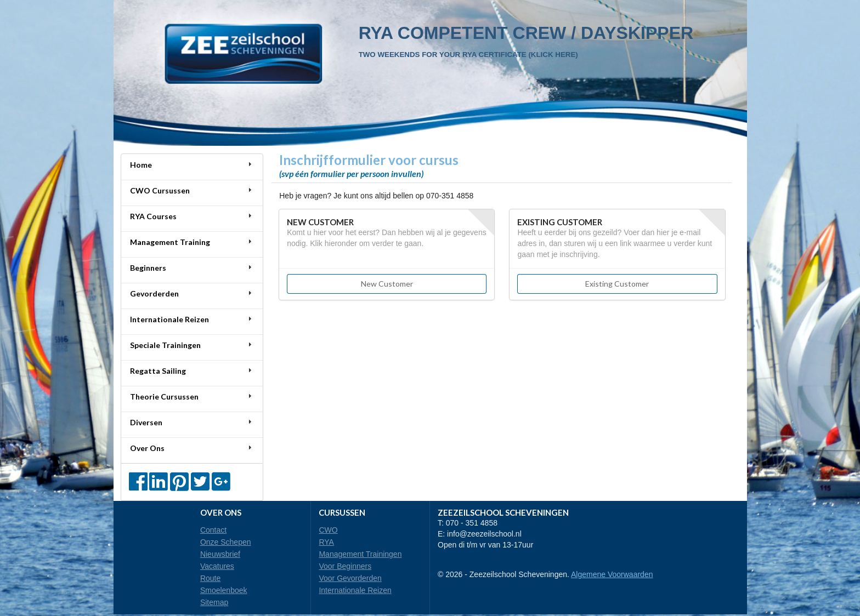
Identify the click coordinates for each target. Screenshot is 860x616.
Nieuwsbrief (220, 554)
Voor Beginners (345, 566)
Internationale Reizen (355, 590)
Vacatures (217, 566)
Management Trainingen (360, 554)
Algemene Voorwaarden (612, 574)
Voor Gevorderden (350, 578)
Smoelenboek (224, 590)
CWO (328, 530)
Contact (213, 530)
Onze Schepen (226, 542)
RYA (326, 542)
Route (210, 578)
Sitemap (214, 602)
